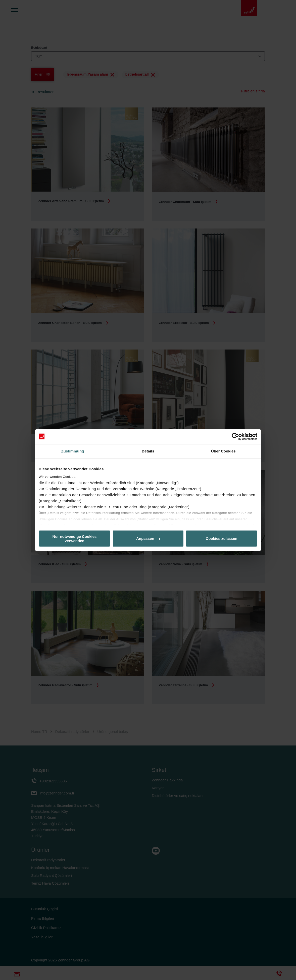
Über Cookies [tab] (223, 451)
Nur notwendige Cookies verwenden (75, 538)
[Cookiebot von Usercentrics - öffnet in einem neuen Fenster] (235, 436)
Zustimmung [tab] (73, 451)
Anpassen (148, 538)
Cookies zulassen (222, 538)
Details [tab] (148, 451)
